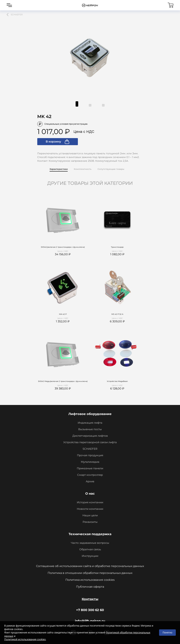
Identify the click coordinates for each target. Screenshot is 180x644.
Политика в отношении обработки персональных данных (90, 573)
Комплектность (83, 169)
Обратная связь (90, 549)
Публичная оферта (90, 587)
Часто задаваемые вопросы (90, 543)
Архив (90, 481)
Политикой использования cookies (25, 639)
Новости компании (90, 509)
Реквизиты (90, 522)
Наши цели (90, 515)
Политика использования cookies (90, 580)
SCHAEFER (90, 449)
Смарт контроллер (90, 475)
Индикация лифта (90, 423)
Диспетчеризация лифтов (90, 436)
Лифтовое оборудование (90, 414)
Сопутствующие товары (111, 169)
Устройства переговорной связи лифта (90, 442)
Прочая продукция (90, 455)
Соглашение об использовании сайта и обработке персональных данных (90, 566)
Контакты (90, 599)
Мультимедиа (90, 462)
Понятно (167, 633)
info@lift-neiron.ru (90, 621)
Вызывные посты (90, 429)
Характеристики (59, 169)
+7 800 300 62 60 (90, 610)
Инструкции (90, 556)
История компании (90, 502)
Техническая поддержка (90, 534)
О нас (90, 494)
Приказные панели (90, 468)
